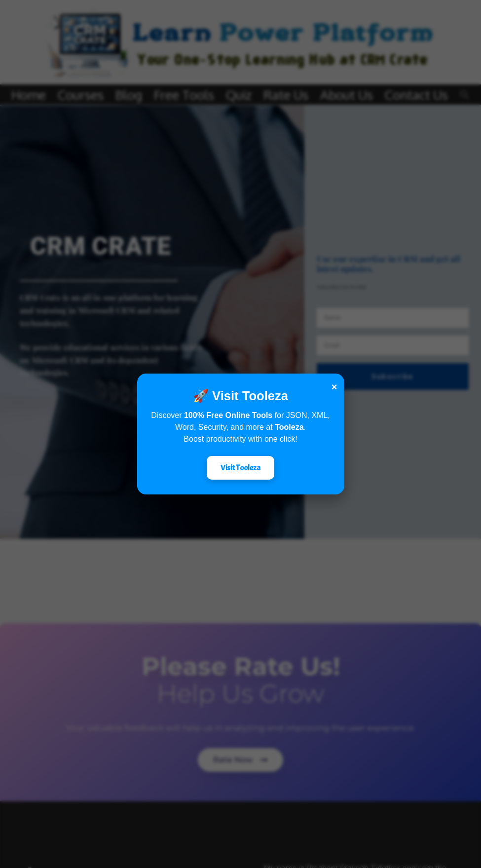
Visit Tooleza (240, 468)
